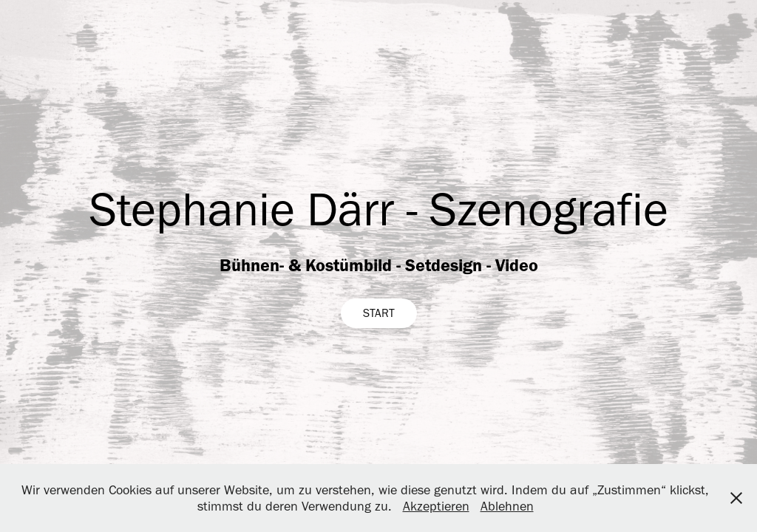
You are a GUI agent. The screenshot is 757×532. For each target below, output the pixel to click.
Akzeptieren (436, 506)
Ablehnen (507, 506)
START (379, 313)
